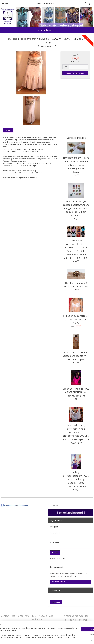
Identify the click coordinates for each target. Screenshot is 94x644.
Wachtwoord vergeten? (58, 558)
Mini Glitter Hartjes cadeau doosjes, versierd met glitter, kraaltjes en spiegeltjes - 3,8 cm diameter (76, 208)
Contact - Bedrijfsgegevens (15, 616)
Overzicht (8, 130)
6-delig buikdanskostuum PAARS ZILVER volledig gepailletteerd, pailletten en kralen (76, 479)
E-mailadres (55, 533)
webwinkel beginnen (56, 640)
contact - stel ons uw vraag (47, 30)
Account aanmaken (59, 582)
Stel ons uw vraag (10, 626)
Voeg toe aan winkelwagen (75, 73)
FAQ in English (40, 629)
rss (47, 640)
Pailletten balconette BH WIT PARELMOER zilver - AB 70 (76, 319)
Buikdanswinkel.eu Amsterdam (14, 505)
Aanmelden (56, 602)
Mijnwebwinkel (77, 640)
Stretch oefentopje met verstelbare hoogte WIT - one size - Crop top (76, 356)
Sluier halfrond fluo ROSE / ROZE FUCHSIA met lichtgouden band (76, 392)
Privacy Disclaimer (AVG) (14, 629)
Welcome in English (42, 626)
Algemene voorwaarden (76, 616)
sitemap (42, 640)
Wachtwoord (55, 542)
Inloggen (55, 552)
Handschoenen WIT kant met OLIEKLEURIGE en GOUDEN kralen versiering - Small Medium (76, 165)
